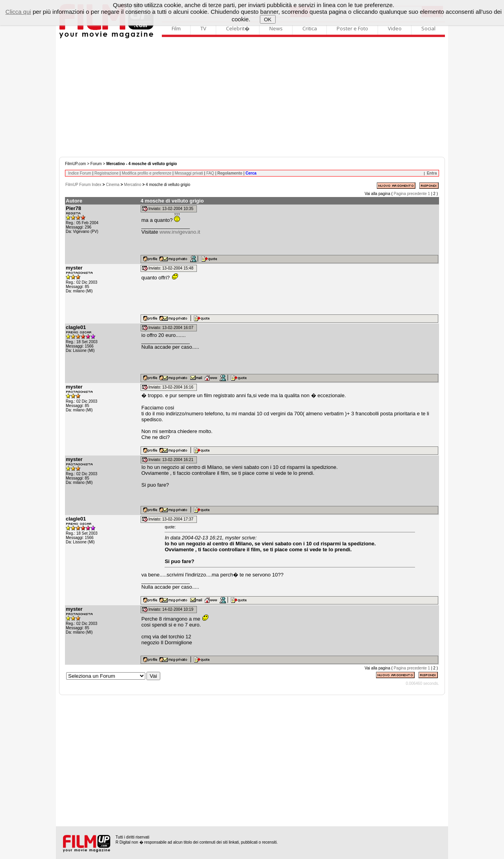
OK (268, 20)
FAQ (210, 173)
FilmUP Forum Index (83, 185)
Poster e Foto (352, 28)
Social (428, 28)
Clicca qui (18, 12)
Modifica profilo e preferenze (146, 173)
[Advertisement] (252, 98)
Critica (310, 28)
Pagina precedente (410, 194)
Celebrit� (238, 28)
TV (203, 28)
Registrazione (107, 173)
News (276, 28)
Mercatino (133, 185)
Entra (432, 173)
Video (395, 28)
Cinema (113, 185)
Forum (96, 164)
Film (176, 28)
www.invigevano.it (180, 232)
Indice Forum (80, 173)
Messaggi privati (189, 173)
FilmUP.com (75, 164)
